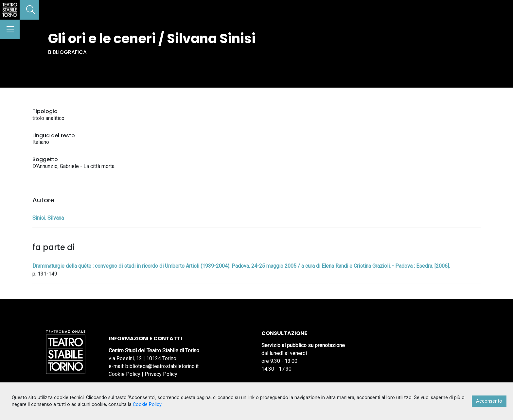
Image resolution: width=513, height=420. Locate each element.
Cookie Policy (124, 374)
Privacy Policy (161, 374)
